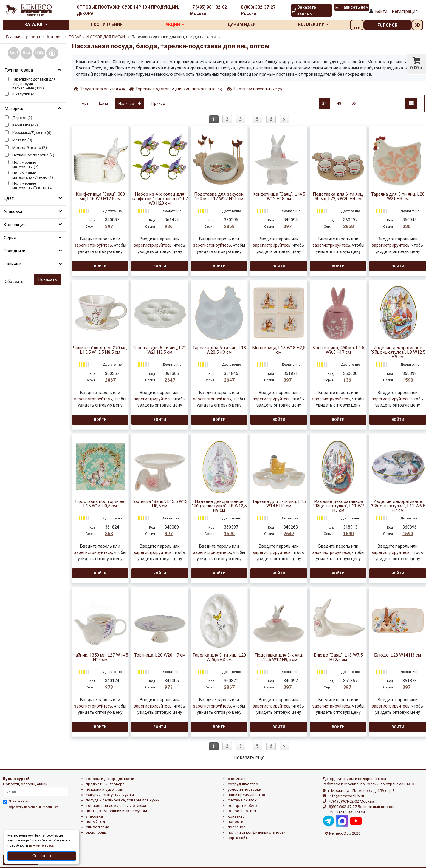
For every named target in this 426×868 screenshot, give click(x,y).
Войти (381, 11)
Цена (103, 103)
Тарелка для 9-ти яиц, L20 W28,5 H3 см (219, 657)
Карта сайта (239, 838)
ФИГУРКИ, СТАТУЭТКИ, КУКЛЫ (110, 795)
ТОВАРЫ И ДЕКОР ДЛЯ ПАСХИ (110, 779)
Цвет (9, 198)
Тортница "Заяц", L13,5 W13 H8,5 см (160, 504)
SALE (14, 53)
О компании (238, 779)
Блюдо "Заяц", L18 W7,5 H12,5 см (338, 657)
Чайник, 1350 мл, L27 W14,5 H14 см (100, 657)
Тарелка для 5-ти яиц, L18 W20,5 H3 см (219, 350)
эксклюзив (96, 832)
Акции (182, 24)
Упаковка (13, 211)
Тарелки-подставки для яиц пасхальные (179, 89)
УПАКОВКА (94, 816)
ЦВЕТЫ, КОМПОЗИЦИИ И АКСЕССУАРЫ (116, 811)
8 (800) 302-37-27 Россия (258, 10)
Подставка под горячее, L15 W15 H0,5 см (100, 504)
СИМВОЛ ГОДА (97, 827)
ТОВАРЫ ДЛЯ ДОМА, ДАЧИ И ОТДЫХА (116, 806)
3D (417, 25)
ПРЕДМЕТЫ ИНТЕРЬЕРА (105, 784)
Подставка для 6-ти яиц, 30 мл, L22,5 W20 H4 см (338, 197)
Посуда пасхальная (102, 89)
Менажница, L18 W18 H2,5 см (279, 350)
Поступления (110, 24)
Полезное (237, 827)
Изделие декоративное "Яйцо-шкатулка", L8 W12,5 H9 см (398, 352)
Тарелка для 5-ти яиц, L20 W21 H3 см (398, 197)
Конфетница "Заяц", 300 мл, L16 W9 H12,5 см (100, 197)
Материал (15, 109)
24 (324, 103)
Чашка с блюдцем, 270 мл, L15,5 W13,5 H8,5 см (100, 350)
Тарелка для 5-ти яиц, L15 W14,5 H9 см (279, 504)
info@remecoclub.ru (346, 796)
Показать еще (249, 757)
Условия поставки (244, 789)
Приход (158, 103)
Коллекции (326, 24)
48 (339, 103)
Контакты (237, 816)
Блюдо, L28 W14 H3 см (398, 655)
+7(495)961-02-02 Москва (351, 801)
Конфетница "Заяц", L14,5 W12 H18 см (279, 197)
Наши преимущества (246, 795)
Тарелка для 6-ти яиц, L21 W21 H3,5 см (160, 350)
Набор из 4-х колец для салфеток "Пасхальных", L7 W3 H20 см (160, 199)
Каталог (38, 24)
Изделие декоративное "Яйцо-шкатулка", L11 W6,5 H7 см (398, 506)
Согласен (42, 856)
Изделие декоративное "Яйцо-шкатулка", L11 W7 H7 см (338, 506)
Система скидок (242, 800)
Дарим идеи (251, 24)
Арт (85, 103)
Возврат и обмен (243, 806)
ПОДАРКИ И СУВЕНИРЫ (104, 789)
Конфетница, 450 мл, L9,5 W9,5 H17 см (338, 350)
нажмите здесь (41, 845)
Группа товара (19, 70)
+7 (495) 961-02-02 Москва (208, 10)
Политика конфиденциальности (257, 832)
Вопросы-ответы (244, 811)
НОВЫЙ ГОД (95, 822)
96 (354, 103)
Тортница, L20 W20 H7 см (160, 655)
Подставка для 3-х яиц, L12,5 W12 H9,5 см (279, 657)
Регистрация (405, 11)
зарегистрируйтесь (93, 245)
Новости (236, 822)
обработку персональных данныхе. (34, 807)
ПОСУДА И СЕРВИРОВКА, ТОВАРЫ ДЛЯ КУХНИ (123, 800)
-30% (39, 53)
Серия (10, 238)
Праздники (15, 251)
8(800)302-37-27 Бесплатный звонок (362, 807)
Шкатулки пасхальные (257, 89)
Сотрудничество (243, 784)
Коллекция (15, 225)
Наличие (12, 264)
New (27, 53)
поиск (388, 25)
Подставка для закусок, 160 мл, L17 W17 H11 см (219, 197)
